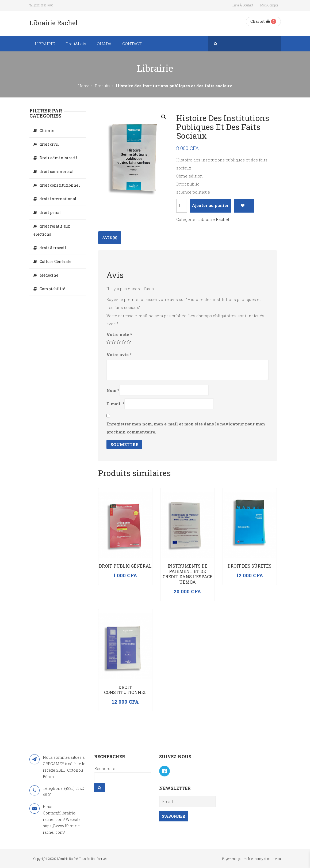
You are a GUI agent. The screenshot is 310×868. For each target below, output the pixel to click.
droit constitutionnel (60, 185)
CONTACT (132, 44)
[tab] (110, 238)
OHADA (104, 44)
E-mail (115, 404)
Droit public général (125, 566)
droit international (58, 199)
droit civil (49, 144)
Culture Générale (56, 261)
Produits (103, 86)
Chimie (47, 131)
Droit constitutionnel (125, 690)
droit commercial (57, 171)
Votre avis (119, 354)
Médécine (49, 275)
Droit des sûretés (250, 566)
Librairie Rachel (214, 219)
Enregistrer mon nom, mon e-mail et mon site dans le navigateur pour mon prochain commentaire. (186, 428)
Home (84, 86)
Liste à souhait (243, 5)
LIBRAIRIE (45, 44)
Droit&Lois (76, 44)
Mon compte (269, 5)
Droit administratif (58, 158)
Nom (113, 390)
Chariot (260, 21)
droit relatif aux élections (52, 230)
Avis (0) (110, 237)
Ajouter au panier (210, 205)
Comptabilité (52, 289)
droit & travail (53, 248)
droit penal (50, 212)
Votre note (119, 334)
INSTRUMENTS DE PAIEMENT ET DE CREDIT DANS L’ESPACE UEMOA (187, 574)
